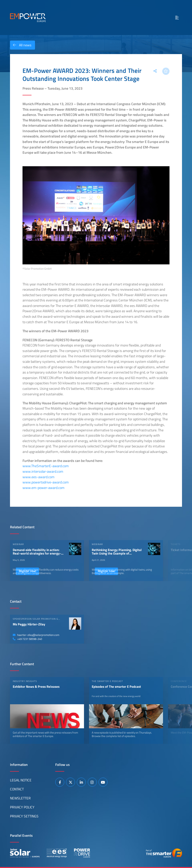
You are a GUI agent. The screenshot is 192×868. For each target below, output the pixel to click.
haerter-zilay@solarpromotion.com (36, 635)
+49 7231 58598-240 (27, 639)
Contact (17, 789)
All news (21, 45)
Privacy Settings (24, 816)
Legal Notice (21, 780)
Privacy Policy (22, 807)
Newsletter (20, 798)
